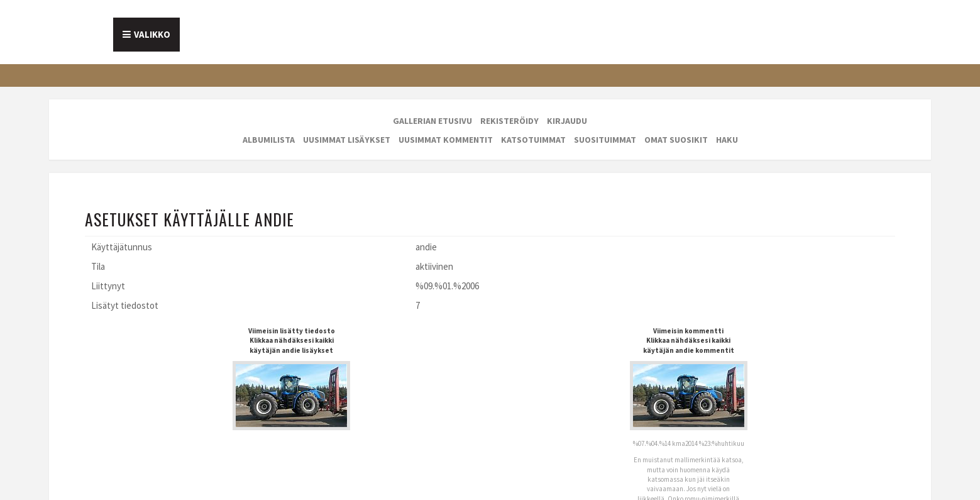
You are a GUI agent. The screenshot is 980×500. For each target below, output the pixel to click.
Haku (727, 140)
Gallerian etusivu (432, 121)
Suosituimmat (605, 140)
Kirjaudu (567, 121)
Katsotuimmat (533, 140)
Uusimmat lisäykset (347, 140)
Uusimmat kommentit (446, 140)
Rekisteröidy (509, 121)
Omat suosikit (676, 140)
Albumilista (269, 140)
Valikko (152, 34)
